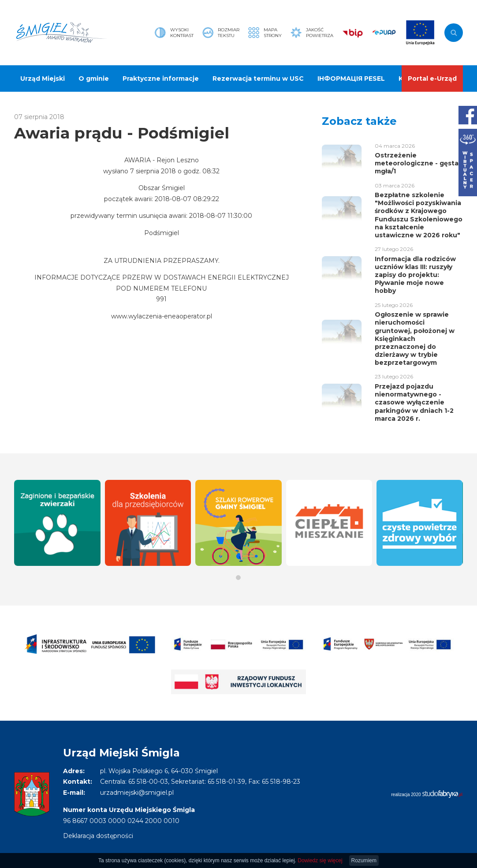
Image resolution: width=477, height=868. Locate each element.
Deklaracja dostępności (98, 836)
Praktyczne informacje (161, 79)
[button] (238, 578)
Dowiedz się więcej (320, 861)
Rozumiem (364, 861)
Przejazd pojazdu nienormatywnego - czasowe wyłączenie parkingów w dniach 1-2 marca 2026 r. (414, 402)
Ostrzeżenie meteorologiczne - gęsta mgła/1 (417, 163)
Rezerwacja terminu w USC (258, 79)
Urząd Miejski (43, 79)
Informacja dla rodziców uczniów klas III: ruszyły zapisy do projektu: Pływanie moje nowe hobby (415, 275)
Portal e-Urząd (432, 79)
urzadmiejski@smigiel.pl (137, 793)
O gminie (94, 79)
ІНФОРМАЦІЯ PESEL (351, 79)
